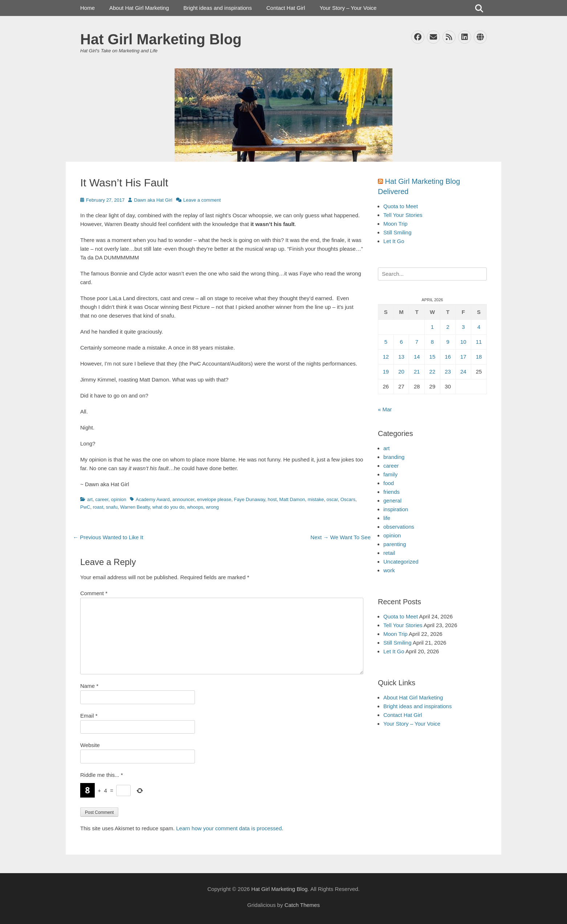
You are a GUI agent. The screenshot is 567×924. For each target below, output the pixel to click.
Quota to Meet (401, 206)
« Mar (385, 409)
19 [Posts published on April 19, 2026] (386, 372)
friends (391, 492)
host (272, 499)
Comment (94, 593)
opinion (119, 499)
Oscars (348, 499)
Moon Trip (395, 224)
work (389, 570)
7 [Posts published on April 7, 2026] (417, 342)
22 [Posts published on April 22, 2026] (433, 372)
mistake (316, 499)
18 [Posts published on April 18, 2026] (479, 357)
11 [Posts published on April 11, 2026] (479, 342)
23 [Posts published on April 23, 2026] (448, 372)
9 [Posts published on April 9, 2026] (448, 342)
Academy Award (153, 499)
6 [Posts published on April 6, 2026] (401, 342)
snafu (112, 507)
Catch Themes (302, 905)
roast (98, 507)
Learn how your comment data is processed (229, 828)
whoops (195, 507)
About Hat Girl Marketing (139, 8)
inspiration (396, 509)
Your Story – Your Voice (348, 8)
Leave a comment (202, 200)
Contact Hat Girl (286, 8)
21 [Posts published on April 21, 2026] (417, 372)
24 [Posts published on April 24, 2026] (463, 372)
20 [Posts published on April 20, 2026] (401, 372)
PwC (85, 507)
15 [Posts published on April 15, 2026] (433, 357)
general (392, 501)
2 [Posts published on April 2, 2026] (448, 327)
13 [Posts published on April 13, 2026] (401, 357)
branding (394, 457)
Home (87, 8)
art (90, 499)
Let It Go (394, 241)
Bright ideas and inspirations (217, 8)
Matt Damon (292, 499)
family (390, 474)
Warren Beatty (135, 507)
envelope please (214, 499)
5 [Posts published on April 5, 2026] (386, 342)
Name (89, 686)
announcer (183, 499)
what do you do (168, 507)
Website (90, 745)
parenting (395, 544)
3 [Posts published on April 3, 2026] (463, 327)
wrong (212, 507)
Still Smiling (397, 232)
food (389, 483)
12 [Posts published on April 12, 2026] (386, 357)
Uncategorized (401, 562)
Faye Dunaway (250, 499)
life (387, 518)
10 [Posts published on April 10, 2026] (463, 342)
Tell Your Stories (403, 215)
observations (399, 527)
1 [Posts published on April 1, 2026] (432, 327)
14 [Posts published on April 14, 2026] (417, 357)
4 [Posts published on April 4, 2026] (479, 327)
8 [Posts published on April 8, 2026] (432, 342)
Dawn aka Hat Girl (153, 200)
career (102, 499)
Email (89, 716)
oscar (332, 499)
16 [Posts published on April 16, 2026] (448, 357)
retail (389, 553)
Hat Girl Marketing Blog (161, 39)
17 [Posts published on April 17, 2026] (463, 357)
